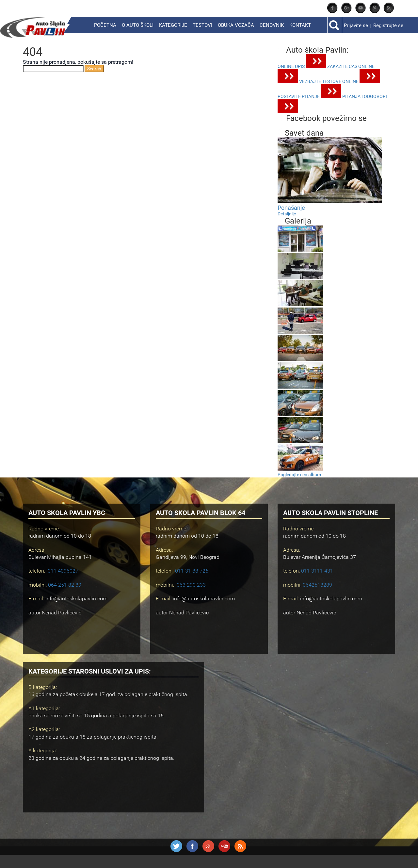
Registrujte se (388, 25)
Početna (105, 25)
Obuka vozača (236, 25)
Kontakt (300, 25)
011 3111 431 (317, 571)
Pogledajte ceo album (299, 475)
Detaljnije (287, 214)
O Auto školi (138, 25)
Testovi (202, 25)
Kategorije (173, 25)
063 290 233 (191, 585)
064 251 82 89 (65, 585)
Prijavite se (356, 25)
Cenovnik (272, 25)
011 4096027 (63, 571)
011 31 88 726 (192, 571)
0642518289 (317, 585)
